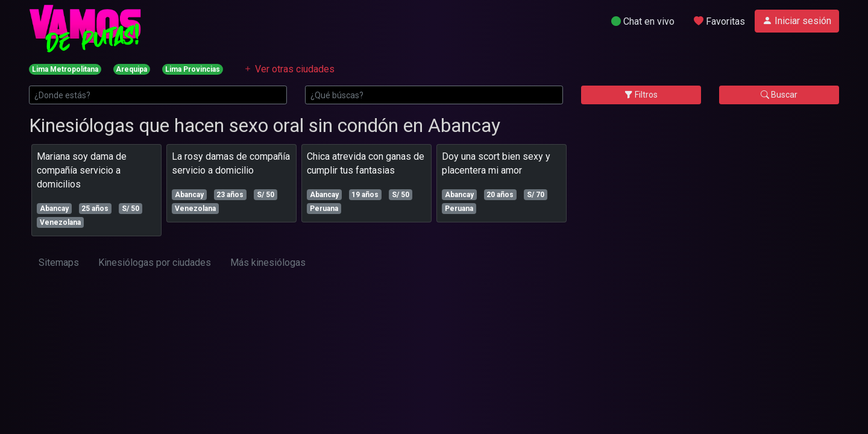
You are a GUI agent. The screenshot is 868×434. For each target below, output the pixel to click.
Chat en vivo (643, 21)
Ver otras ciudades (289, 69)
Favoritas (719, 21)
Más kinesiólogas (268, 263)
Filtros (641, 95)
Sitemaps (59, 263)
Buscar (779, 95)
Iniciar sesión (797, 21)
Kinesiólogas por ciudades (155, 263)
